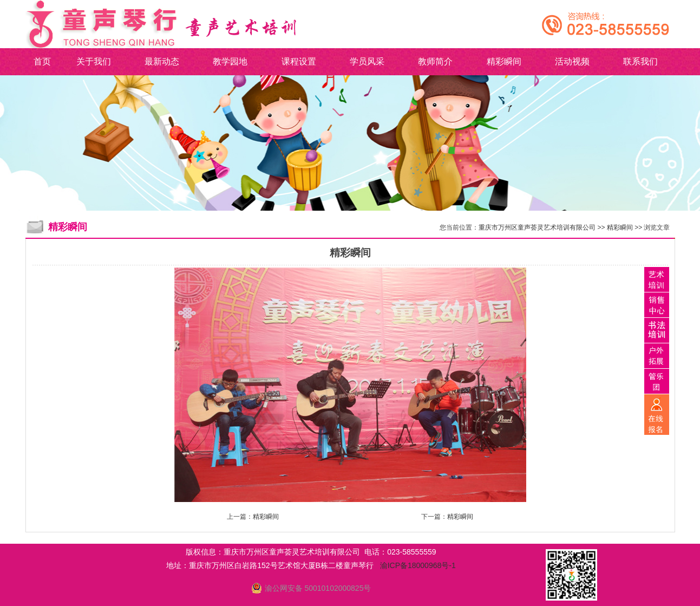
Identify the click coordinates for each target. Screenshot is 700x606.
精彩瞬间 (504, 61)
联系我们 (640, 61)
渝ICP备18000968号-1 (418, 565)
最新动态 (162, 61)
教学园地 (230, 61)
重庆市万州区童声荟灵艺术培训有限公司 (537, 227)
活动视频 (572, 61)
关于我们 (94, 61)
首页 (42, 61)
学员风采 (367, 61)
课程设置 (299, 61)
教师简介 (435, 61)
